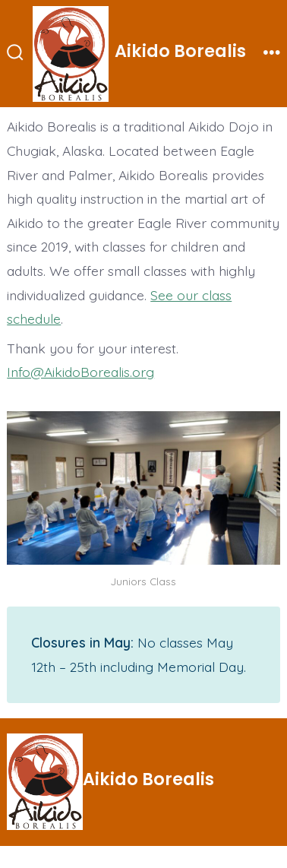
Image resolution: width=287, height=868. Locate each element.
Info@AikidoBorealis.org (80, 372)
